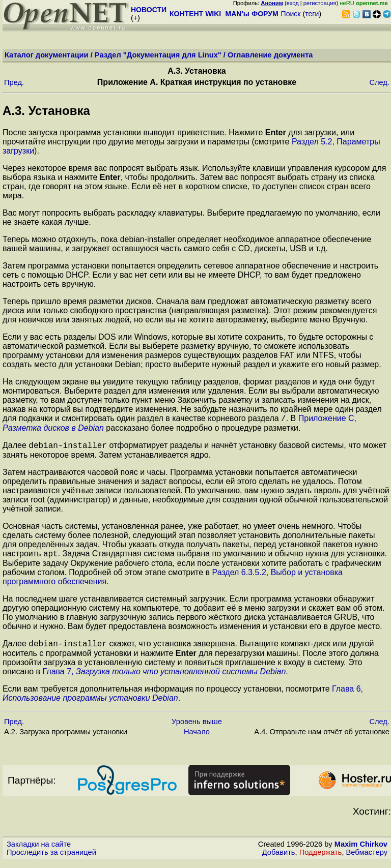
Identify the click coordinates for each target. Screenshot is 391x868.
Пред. (14, 82)
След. (379, 82)
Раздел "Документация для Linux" (158, 55)
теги (312, 14)
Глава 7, (164, 678)
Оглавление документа (270, 55)
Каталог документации (47, 55)
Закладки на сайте (39, 850)
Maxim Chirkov (361, 850)
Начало (197, 738)
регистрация (320, 3)
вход (293, 3)
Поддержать (321, 858)
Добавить (279, 858)
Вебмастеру (367, 858)
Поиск (291, 14)
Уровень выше (197, 728)
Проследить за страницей (51, 858)
